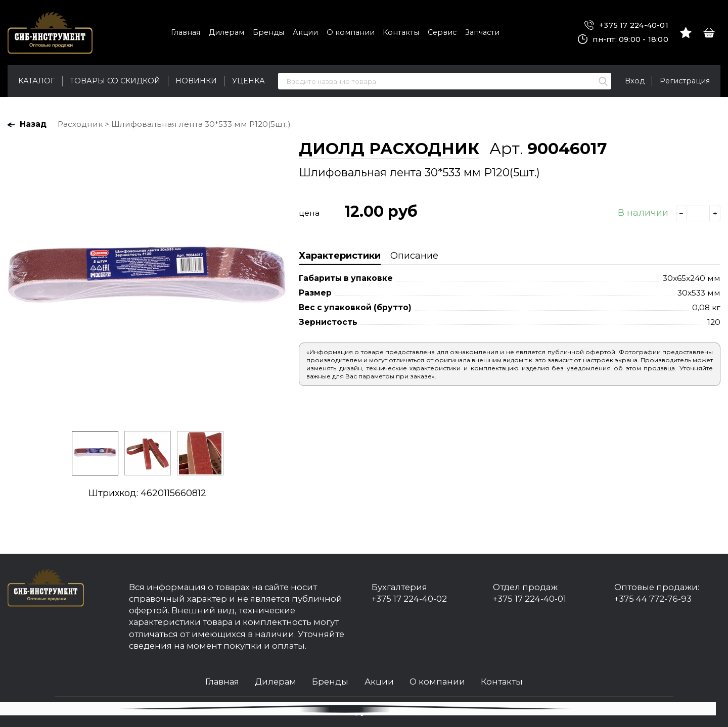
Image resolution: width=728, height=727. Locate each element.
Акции (305, 32)
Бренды (268, 32)
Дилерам (226, 32)
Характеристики (340, 256)
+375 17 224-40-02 (409, 599)
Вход (635, 81)
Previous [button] (18, 280)
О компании (351, 32)
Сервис (442, 32)
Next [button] (276, 280)
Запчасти (482, 32)
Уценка (248, 81)
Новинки (196, 81)
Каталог (36, 81)
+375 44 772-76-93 (653, 599)
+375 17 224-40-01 (626, 26)
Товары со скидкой (115, 81)
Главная (186, 32)
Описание (414, 256)
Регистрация (685, 81)
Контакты (401, 32)
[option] (147, 280)
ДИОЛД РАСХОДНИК (389, 149)
